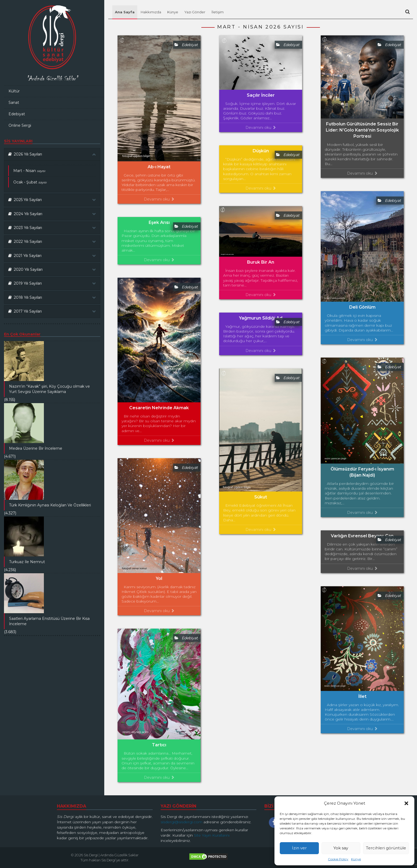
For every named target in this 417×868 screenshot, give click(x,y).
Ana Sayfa (125, 12)
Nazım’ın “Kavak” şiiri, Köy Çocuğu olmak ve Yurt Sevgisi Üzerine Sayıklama (49, 389)
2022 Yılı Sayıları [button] (52, 241)
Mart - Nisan (29, 171)
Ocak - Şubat (30, 182)
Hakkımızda (151, 12)
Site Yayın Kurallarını (212, 835)
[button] (406, 803)
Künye (356, 859)
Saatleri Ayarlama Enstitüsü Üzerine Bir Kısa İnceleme (49, 621)
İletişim (218, 12)
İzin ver (299, 848)
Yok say (341, 848)
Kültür (14, 91)
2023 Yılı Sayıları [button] (52, 228)
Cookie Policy (338, 859)
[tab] (52, 154)
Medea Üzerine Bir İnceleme (36, 448)
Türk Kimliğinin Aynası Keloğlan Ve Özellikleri (50, 505)
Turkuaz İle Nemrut (27, 562)
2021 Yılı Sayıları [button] (52, 256)
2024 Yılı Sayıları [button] (52, 214)
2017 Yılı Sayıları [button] (52, 311)
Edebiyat (17, 114)
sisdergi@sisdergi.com (182, 822)
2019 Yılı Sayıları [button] (52, 283)
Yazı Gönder (195, 12)
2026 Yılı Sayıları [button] (52, 154)
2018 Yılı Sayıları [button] (52, 297)
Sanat (14, 103)
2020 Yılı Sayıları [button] (52, 269)
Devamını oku (159, 199)
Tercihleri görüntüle (386, 848)
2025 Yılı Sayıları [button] (52, 200)
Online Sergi (20, 125)
